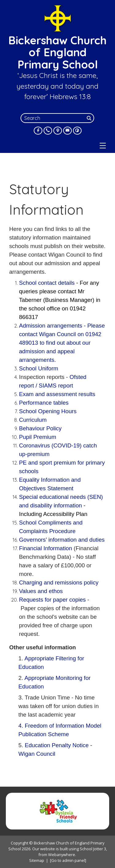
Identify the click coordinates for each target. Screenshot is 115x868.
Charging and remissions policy (59, 582)
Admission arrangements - (62, 343)
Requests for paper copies (52, 600)
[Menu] (103, 146)
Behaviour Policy (40, 428)
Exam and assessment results (57, 394)
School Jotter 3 (93, 849)
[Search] (90, 118)
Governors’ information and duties (62, 540)
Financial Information (46, 548)
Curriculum (34, 420)
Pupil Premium (38, 437)
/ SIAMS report (54, 386)
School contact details (48, 283)
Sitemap (37, 860)
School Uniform (38, 368)
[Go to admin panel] (68, 860)
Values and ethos (41, 591)
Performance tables (44, 403)
